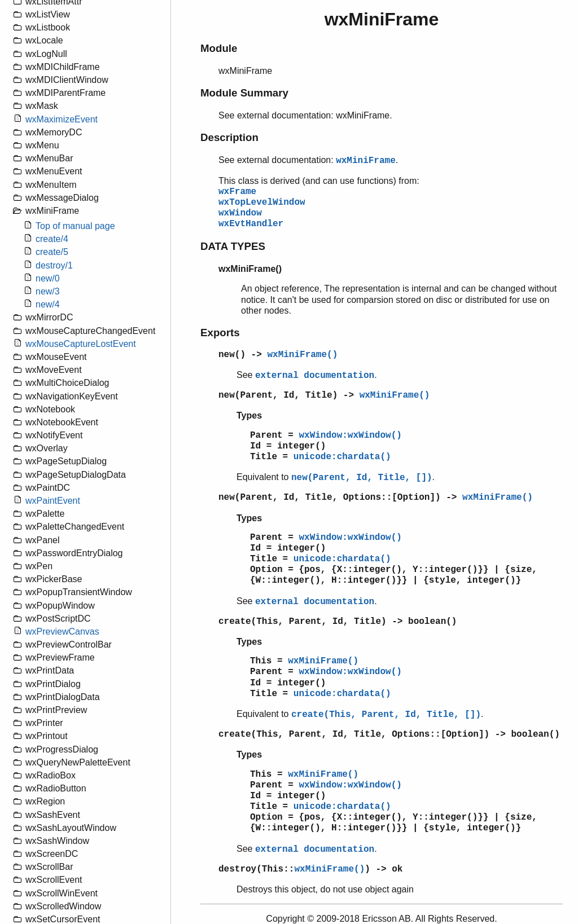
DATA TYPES (233, 246)
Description (229, 137)
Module (219, 48)
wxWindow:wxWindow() (350, 435)
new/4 (48, 304)
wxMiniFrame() (302, 355)
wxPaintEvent (53, 501)
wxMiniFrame (366, 161)
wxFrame (237, 192)
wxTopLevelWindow (262, 203)
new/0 (48, 278)
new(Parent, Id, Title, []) (362, 478)
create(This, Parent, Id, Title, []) (386, 715)
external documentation (315, 376)
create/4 (52, 239)
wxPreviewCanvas (62, 632)
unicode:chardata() (342, 457)
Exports (220, 333)
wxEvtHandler (251, 224)
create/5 (52, 252)
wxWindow (240, 213)
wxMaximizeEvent (62, 119)
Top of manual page (75, 226)
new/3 (48, 291)
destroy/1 (54, 265)
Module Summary (244, 93)
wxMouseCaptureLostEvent (81, 344)
